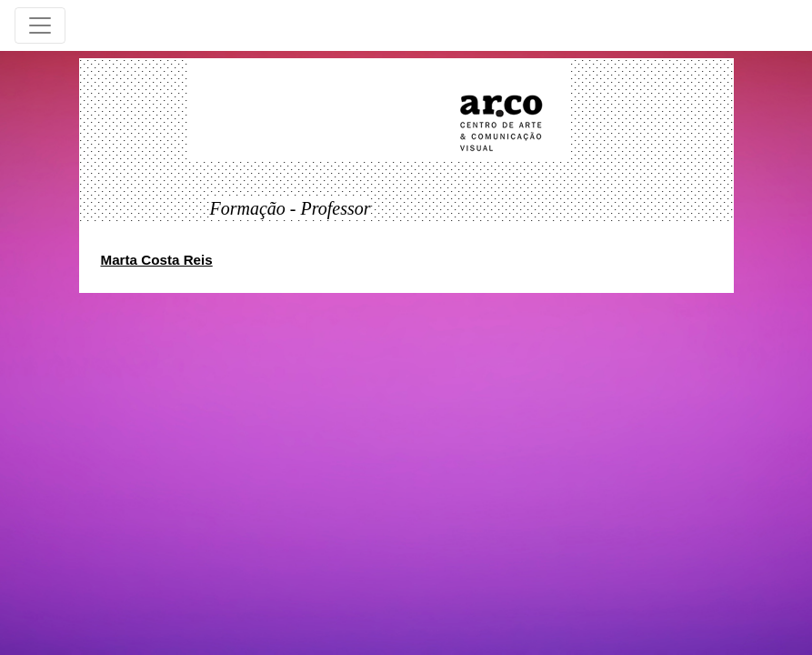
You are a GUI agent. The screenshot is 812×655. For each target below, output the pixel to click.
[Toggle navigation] (40, 25)
